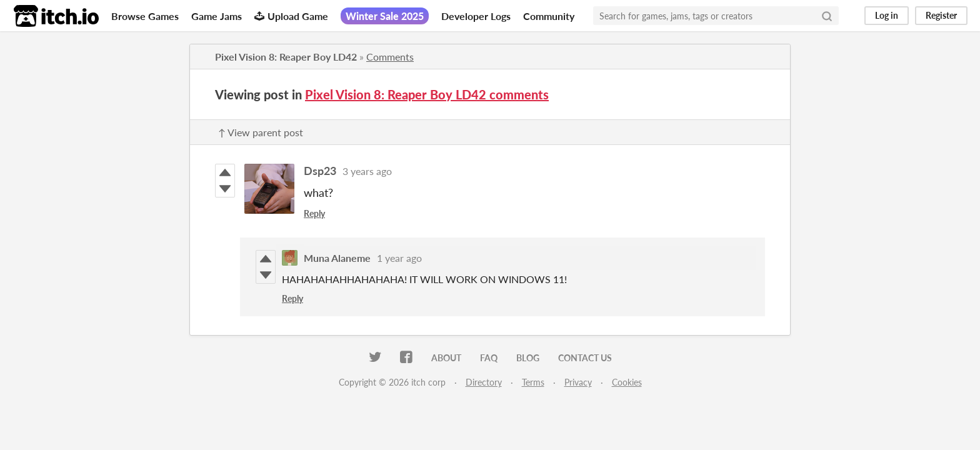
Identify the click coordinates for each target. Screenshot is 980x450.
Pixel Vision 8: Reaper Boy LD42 (286, 57)
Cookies (627, 382)
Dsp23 (320, 171)
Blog (528, 358)
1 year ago (399, 258)
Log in (887, 15)
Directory (484, 382)
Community (549, 16)
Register (941, 15)
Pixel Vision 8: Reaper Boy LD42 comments (427, 94)
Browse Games (145, 16)
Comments (390, 57)
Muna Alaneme (337, 258)
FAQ (489, 358)
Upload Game (291, 16)
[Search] (827, 16)
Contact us (585, 358)
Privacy (578, 382)
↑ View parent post (261, 132)
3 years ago (367, 171)
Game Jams (217, 16)
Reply (314, 213)
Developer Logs (476, 16)
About (446, 358)
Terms (533, 382)
